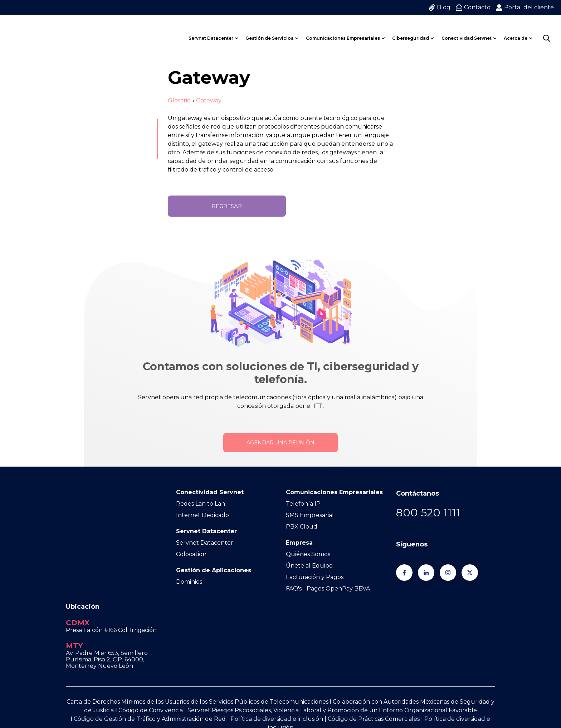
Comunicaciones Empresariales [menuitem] (343, 29)
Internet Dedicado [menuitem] (203, 515)
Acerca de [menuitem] (516, 29)
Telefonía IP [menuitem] (303, 504)
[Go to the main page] (30, 29)
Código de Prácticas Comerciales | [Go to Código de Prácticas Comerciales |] (376, 662)
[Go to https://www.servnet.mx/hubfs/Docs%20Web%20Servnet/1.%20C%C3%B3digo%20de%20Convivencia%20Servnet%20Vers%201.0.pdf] (73, 662)
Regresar (227, 206)
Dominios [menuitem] (189, 582)
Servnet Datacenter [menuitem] (211, 29)
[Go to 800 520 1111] (428, 513)
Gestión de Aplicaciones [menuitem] (214, 570)
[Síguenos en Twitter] (470, 573)
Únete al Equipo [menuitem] (309, 566)
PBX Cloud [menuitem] (302, 527)
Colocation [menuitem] (191, 554)
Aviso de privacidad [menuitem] (376, 695)
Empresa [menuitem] (299, 543)
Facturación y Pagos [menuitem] (315, 577)
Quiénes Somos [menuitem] (308, 554)
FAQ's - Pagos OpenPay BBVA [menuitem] (328, 589)
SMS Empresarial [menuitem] (310, 515)
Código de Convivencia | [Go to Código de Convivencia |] (153, 654)
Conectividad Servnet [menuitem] (467, 29)
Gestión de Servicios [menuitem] (269, 29)
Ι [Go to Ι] (116, 654)
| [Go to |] (227, 662)
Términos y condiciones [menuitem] (308, 695)
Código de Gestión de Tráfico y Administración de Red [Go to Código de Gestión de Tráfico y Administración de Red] (150, 662)
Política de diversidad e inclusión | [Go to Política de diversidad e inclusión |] (279, 662)
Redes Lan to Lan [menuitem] (201, 504)
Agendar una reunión (280, 443)
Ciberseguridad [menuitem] (411, 29)
